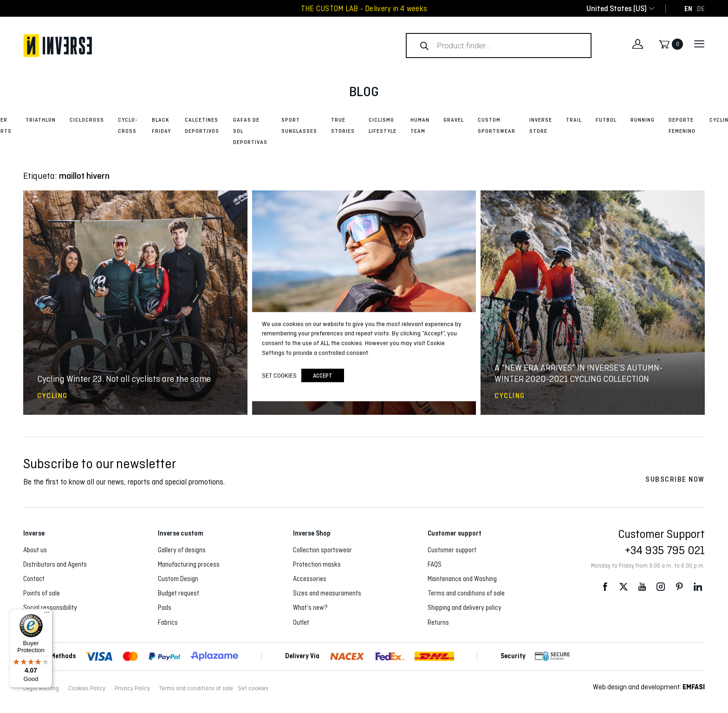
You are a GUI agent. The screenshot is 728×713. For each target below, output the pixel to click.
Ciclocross (87, 120)
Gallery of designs (182, 550)
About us (35, 550)
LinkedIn (698, 586)
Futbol (606, 120)
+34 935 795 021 (665, 550)
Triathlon (41, 120)
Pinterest (679, 586)
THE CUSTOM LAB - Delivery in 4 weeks (364, 9)
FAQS (435, 564)
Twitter (624, 586)
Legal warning (41, 688)
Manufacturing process (189, 564)
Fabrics (168, 622)
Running (643, 120)
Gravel (454, 120)
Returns (438, 622)
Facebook (605, 586)
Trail (574, 120)
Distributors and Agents (55, 564)
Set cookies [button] (253, 688)
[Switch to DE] (701, 8)
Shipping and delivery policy (465, 608)
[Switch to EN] (688, 8)
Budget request (179, 593)
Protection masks (317, 564)
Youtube (642, 586)
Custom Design (178, 579)
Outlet (301, 622)
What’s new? (310, 608)
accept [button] (323, 376)
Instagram (661, 586)
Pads (165, 608)
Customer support (452, 550)
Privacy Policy (132, 688)
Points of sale (42, 593)
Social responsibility (50, 608)
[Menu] (47, 615)
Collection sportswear (322, 550)
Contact (34, 579)
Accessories (310, 579)
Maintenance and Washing (462, 579)
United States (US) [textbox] (617, 9)
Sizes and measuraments (327, 593)
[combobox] (617, 9)
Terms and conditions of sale (466, 593)
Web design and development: (649, 687)
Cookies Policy (87, 688)
